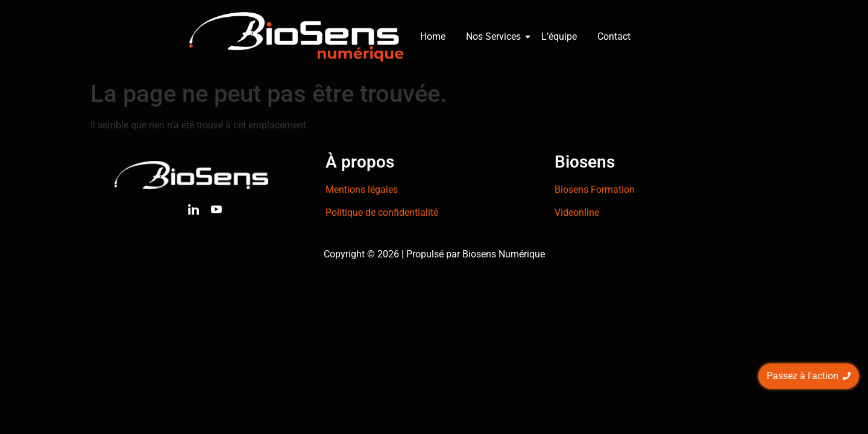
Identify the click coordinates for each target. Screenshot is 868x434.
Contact (614, 36)
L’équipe (559, 36)
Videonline (577, 212)
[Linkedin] (193, 212)
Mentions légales (362, 190)
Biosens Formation (595, 190)
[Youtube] (216, 212)
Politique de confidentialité (382, 212)
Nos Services (495, 36)
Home (433, 36)
